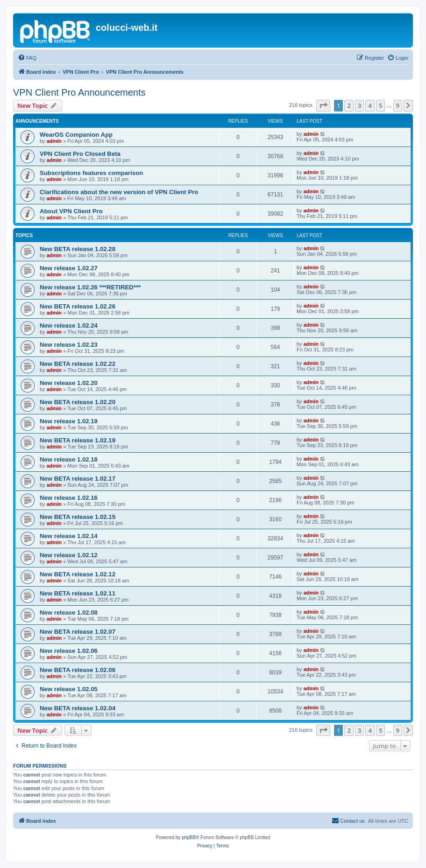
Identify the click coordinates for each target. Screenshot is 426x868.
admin (54, 141)
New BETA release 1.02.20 (78, 402)
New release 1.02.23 (69, 345)
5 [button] (380, 105)
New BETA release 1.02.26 (78, 306)
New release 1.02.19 (69, 421)
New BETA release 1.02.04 (78, 708)
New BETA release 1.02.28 (78, 249)
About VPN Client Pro (71, 211)
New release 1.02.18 (69, 459)
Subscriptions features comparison (91, 173)
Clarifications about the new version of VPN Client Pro (119, 192)
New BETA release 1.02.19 (78, 440)
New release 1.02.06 (69, 651)
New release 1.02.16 (69, 498)
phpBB (189, 837)
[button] (323, 105)
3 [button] (359, 105)
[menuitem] (27, 58)
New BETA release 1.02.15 (78, 517)
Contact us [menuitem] (348, 820)
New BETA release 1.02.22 (78, 364)
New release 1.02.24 (69, 325)
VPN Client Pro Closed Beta (80, 154)
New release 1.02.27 (69, 268)
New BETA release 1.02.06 (78, 670)
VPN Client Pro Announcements (79, 92)
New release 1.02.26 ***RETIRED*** (90, 287)
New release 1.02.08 (69, 612)
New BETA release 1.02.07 (78, 632)
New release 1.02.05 (69, 689)
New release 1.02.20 (69, 383)
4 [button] (370, 105)
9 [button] (398, 105)
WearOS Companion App (76, 135)
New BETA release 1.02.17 (78, 479)
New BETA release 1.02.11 (78, 593)
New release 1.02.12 (69, 555)
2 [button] (349, 105)
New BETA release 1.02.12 (78, 574)
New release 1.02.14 (69, 536)
